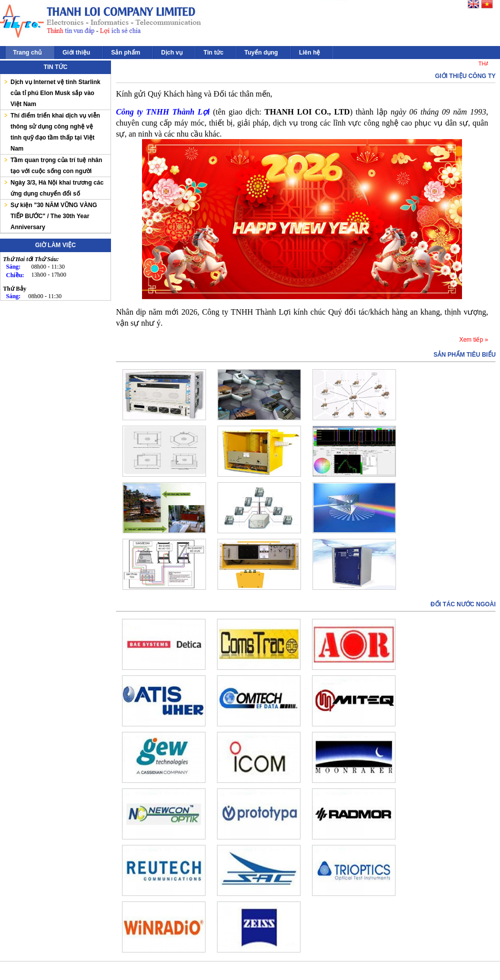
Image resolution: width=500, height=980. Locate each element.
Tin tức (213, 53)
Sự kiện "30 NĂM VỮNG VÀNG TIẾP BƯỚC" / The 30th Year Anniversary (54, 216)
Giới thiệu (76, 53)
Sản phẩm (125, 53)
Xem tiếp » (473, 340)
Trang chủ (27, 53)
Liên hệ (309, 53)
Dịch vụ (172, 53)
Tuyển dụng (261, 53)
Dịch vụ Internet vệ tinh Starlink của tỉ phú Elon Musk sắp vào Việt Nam (55, 93)
